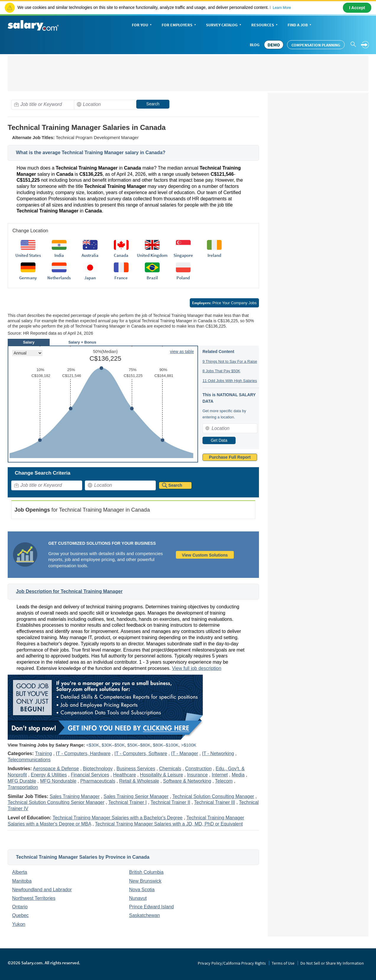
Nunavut (138, 898)
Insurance (197, 775)
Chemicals (170, 769)
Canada (121, 255)
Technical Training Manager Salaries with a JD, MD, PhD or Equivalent (169, 824)
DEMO (274, 45)
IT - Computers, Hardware (83, 753)
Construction (198, 769)
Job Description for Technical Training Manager (69, 591)
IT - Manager (185, 753)
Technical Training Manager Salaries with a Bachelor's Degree (118, 818)
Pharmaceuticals (98, 781)
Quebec (20, 915)
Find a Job (300, 25)
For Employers (179, 25)
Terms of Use (283, 963)
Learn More (282, 8)
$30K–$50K (113, 745)
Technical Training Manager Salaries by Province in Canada (83, 857)
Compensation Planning (316, 45)
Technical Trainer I (127, 802)
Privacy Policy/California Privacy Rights (232, 963)
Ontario (20, 907)
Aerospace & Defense (56, 769)
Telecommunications (29, 760)
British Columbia (146, 872)
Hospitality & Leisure (161, 775)
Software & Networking (187, 781)
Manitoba (22, 881)
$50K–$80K (139, 745)
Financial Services (90, 775)
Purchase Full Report (230, 457)
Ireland (214, 255)
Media (238, 775)
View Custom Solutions (205, 555)
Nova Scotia (142, 890)
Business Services (136, 769)
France (121, 278)
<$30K (93, 745)
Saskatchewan (145, 915)
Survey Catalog (224, 25)
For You (142, 25)
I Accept (357, 8)
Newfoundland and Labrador (42, 890)
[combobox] (47, 105)
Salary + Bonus (82, 342)
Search (153, 104)
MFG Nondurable (58, 781)
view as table (182, 352)
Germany (28, 278)
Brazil (152, 278)
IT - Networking (218, 753)
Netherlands (59, 278)
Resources (265, 25)
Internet (220, 775)
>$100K (189, 745)
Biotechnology (98, 769)
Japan (90, 278)
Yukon (19, 924)
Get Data (219, 440)
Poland (183, 278)
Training (43, 753)
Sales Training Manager (75, 796)
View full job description (197, 668)
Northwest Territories (34, 898)
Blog (255, 45)
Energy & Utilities (49, 775)
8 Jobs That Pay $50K (221, 371)
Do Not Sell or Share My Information (332, 963)
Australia (90, 255)
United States (28, 255)
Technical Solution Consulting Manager (213, 796)
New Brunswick (145, 881)
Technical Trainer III (215, 802)
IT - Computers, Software (141, 753)
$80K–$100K (166, 745)
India (59, 255)
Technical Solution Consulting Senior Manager (56, 802)
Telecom (224, 781)
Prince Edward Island (151, 907)
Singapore (183, 255)
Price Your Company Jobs (224, 303)
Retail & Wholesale (139, 781)
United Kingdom (152, 255)
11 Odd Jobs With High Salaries (230, 381)
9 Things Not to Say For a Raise (230, 361)
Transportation (23, 787)
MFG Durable (22, 781)
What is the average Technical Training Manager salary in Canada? (91, 153)
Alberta (20, 872)
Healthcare (125, 775)
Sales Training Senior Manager (136, 796)
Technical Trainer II (170, 802)
